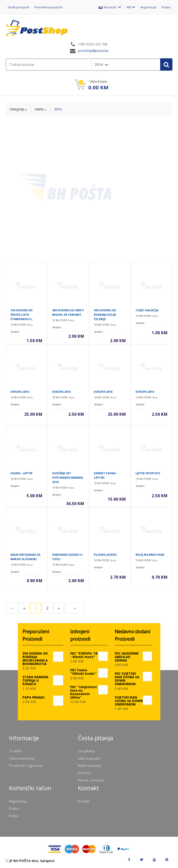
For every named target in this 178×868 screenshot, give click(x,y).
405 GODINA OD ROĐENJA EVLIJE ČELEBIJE (105, 315)
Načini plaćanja (89, 765)
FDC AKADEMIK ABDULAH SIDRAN (127, 657)
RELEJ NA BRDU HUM (150, 555)
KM (129, 7)
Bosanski (108, 7)
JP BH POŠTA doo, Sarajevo (32, 861)
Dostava (84, 773)
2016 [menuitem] (99, 64)
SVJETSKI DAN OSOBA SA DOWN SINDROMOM (129, 701)
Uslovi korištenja (22, 758)
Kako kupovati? (89, 758)
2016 (58, 109)
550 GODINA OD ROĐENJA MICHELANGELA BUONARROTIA (35, 659)
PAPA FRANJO (33, 697)
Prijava (166, 7)
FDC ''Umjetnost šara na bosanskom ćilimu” (84, 692)
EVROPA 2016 (20, 392)
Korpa (14, 816)
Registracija (149, 7)
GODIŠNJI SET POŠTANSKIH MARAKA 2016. (68, 478)
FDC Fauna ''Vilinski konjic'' (83, 672)
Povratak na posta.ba (48, 7)
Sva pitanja (86, 751)
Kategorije (17, 109)
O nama (15, 751)
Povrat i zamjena (91, 780)
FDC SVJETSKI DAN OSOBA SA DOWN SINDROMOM (127, 679)
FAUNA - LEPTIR (21, 473)
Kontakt (84, 801)
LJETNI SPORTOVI (148, 473)
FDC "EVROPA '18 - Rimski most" (84, 655)
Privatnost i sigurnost (26, 765)
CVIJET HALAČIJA (147, 310)
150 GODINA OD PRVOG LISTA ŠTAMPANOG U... (22, 315)
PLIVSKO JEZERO (105, 555)
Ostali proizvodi (18, 7)
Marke (39, 109)
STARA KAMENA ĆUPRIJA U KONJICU (35, 680)
